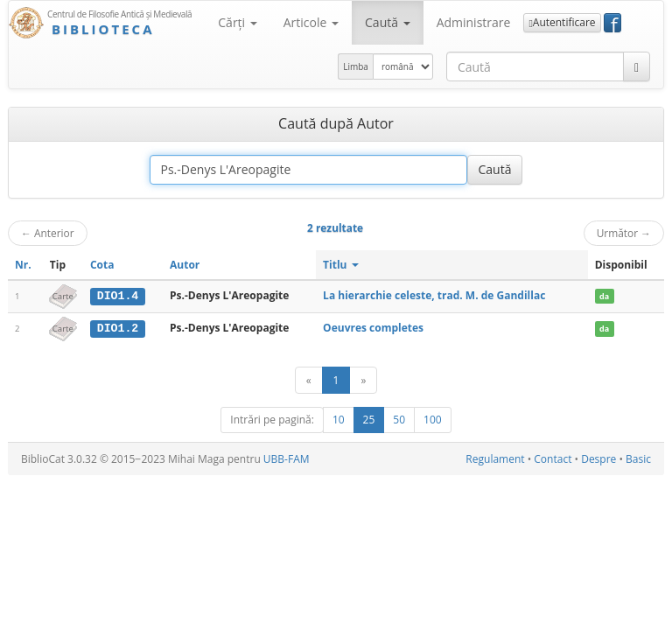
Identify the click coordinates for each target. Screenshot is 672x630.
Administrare (474, 22)
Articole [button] (311, 22)
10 (339, 419)
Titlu (341, 265)
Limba (356, 66)
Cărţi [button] (237, 22)
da (604, 296)
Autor (185, 265)
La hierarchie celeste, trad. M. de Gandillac (434, 295)
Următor (624, 233)
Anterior (48, 233)
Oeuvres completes (373, 328)
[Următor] (363, 379)
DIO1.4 (118, 296)
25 (369, 419)
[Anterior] (309, 379)
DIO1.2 (118, 328)
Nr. (23, 265)
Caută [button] (388, 22)
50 (399, 419)
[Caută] (637, 66)
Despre (598, 458)
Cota (102, 265)
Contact (553, 458)
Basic (638, 458)
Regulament (495, 458)
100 (433, 419)
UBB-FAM (287, 458)
